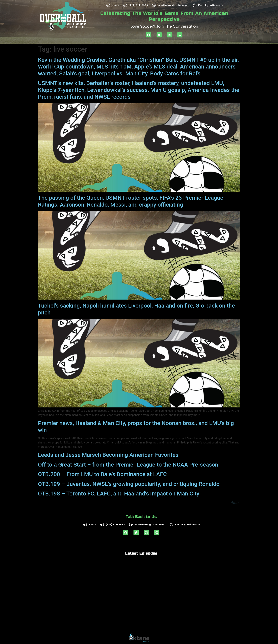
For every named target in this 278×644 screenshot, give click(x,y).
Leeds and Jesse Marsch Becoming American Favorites (108, 455)
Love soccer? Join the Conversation (164, 26)
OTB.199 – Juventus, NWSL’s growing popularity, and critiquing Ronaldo (129, 484)
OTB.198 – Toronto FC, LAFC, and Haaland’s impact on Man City (119, 494)
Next (235, 502)
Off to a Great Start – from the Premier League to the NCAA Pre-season (128, 465)
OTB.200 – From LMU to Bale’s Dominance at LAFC (102, 474)
